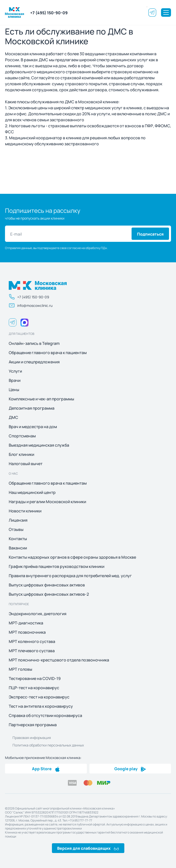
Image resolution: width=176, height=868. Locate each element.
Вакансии (18, 548)
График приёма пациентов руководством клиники (57, 566)
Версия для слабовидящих (88, 848)
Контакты (18, 539)
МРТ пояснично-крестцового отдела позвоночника (59, 660)
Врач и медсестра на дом (33, 427)
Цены (14, 390)
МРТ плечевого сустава (32, 651)
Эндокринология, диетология (38, 614)
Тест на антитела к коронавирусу (41, 706)
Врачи (15, 380)
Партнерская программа (33, 725)
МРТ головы (20, 669)
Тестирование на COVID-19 (35, 678)
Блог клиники (21, 454)
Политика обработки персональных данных (48, 745)
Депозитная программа (32, 408)
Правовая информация (32, 737)
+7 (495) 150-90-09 (49, 13)
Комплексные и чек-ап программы (41, 399)
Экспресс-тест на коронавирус (39, 697)
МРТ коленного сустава (32, 641)
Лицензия (18, 520)
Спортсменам (22, 436)
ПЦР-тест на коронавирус (34, 688)
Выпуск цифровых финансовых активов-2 (49, 594)
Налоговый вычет (26, 464)
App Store (46, 768)
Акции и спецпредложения (34, 362)
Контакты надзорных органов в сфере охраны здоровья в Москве (72, 557)
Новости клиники (25, 511)
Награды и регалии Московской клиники (47, 502)
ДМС (13, 417)
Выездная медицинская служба (39, 445)
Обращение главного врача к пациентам (48, 353)
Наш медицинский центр (32, 492)
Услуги (15, 371)
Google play (130, 768)
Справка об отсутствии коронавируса (45, 715)
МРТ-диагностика (26, 623)
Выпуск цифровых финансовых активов (47, 585)
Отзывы (16, 529)
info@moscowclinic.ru (31, 305)
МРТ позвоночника (27, 632)
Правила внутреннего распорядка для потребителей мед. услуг (70, 576)
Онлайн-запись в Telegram (34, 343)
